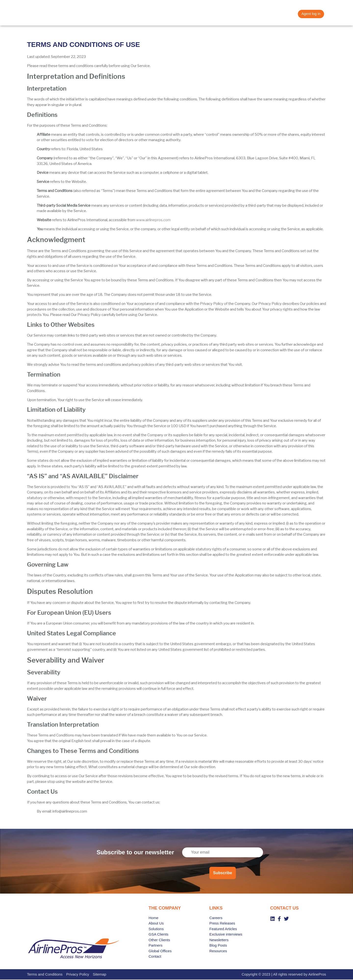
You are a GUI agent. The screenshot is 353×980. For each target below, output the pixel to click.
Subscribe (222, 873)
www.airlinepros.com (153, 220)
